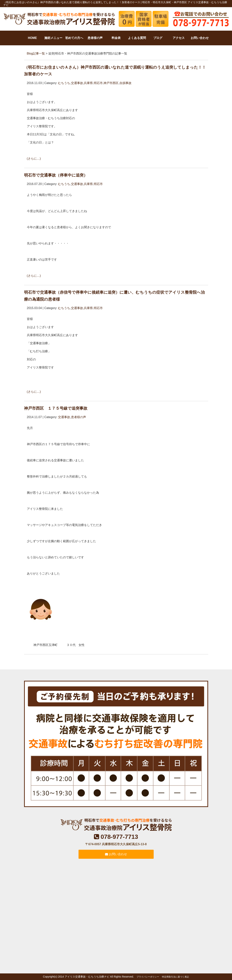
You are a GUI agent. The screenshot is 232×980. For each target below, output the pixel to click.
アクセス (179, 38)
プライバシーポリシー (148, 977)
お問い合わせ (200, 38)
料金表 (116, 38)
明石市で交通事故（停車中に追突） (56, 175)
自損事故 (125, 83)
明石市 (98, 83)
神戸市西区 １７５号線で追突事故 (56, 408)
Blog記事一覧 (36, 53)
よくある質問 (137, 38)
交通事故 (77, 83)
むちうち (64, 83)
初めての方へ (74, 38)
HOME (32, 38)
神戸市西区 (111, 83)
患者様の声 (95, 38)
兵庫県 (88, 83)
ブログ (158, 38)
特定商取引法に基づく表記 (175, 977)
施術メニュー (53, 38)
